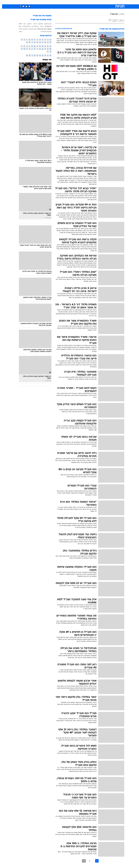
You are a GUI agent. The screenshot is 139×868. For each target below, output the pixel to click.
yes (33, 29)
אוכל (75, 2)
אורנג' (40, 26)
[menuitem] (107, 2)
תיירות (61, 2)
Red (43, 29)
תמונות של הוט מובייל (40, 16)
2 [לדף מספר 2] (88, 861)
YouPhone (46, 26)
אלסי (18, 29)
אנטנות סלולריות (44, 32)
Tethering (38, 29)
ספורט (101, 2)
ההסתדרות (33, 26)
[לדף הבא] (82, 861)
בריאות (68, 2)
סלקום (27, 24)
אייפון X (29, 29)
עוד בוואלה (45, 60)
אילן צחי (23, 29)
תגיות (120, 14)
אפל (18, 32)
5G (18, 26)
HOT (18, 24)
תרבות (93, 2)
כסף (81, 2)
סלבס (87, 2)
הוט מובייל (112, 14)
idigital (47, 29)
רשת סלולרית (24, 26)
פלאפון (39, 24)
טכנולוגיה (53, 2)
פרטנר (33, 24)
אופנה (45, 2)
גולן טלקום (46, 24)
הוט (22, 24)
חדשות (108, 2)
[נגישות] (3, 2)
